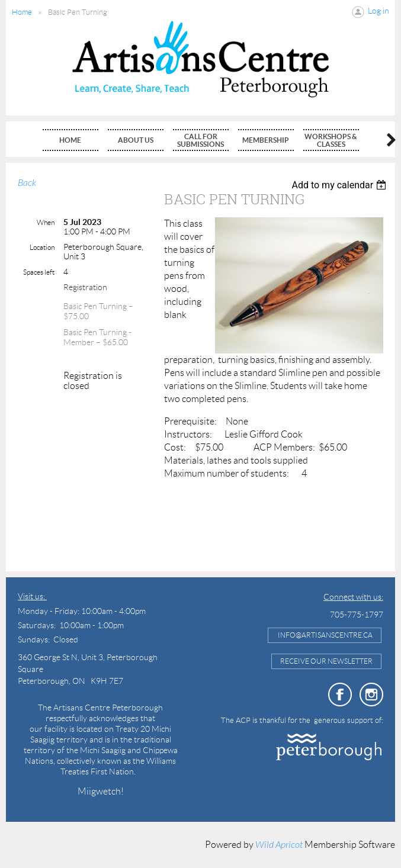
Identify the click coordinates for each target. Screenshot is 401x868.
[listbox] (340, 185)
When (46, 222)
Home (22, 12)
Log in (378, 11)
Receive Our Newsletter (326, 661)
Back (27, 183)
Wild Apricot (279, 845)
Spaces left (39, 272)
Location (42, 247)
